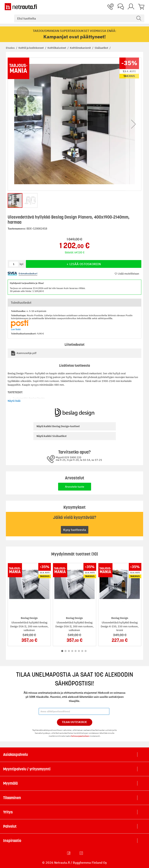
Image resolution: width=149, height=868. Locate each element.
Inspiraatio (12, 841)
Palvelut (10, 826)
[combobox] (79, 18)
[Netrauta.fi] (21, 7)
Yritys (8, 812)
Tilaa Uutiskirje (74, 722)
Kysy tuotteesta (75, 530)
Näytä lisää (14, 401)
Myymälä (10, 783)
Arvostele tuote (75, 487)
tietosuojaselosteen (80, 736)
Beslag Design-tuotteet (58, 426)
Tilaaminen (12, 798)
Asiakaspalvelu (16, 755)
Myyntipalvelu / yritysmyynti (27, 769)
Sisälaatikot (102, 48)
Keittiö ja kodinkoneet (31, 48)
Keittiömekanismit (81, 48)
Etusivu (11, 48)
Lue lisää (16, 329)
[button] (133, 124)
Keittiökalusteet (57, 48)
